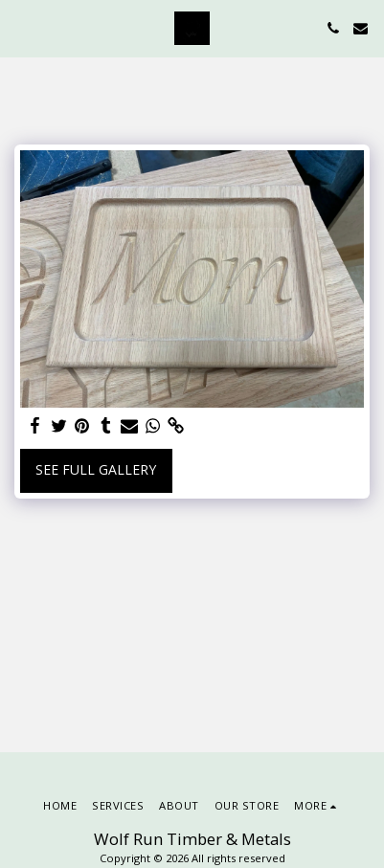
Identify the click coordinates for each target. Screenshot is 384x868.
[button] (21, 27)
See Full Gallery (96, 469)
